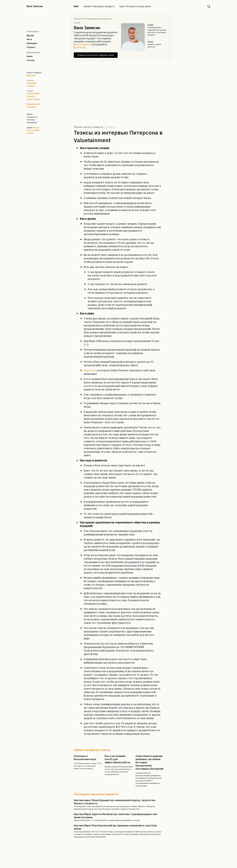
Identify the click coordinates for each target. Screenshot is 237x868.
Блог (76, 6)
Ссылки (31, 60)
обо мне (30, 133)
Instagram (31, 83)
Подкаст (31, 47)
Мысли (30, 35)
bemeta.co (79, 48)
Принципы (32, 43)
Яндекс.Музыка (34, 99)
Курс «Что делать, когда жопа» (135, 6)
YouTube (30, 93)
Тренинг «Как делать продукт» (99, 6)
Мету (35, 128)
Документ (90, 370)
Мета (29, 39)
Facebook (31, 86)
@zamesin (31, 75)
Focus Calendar (33, 130)
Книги (30, 56)
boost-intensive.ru (83, 44)
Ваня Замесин (35, 6)
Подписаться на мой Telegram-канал (96, 55)
